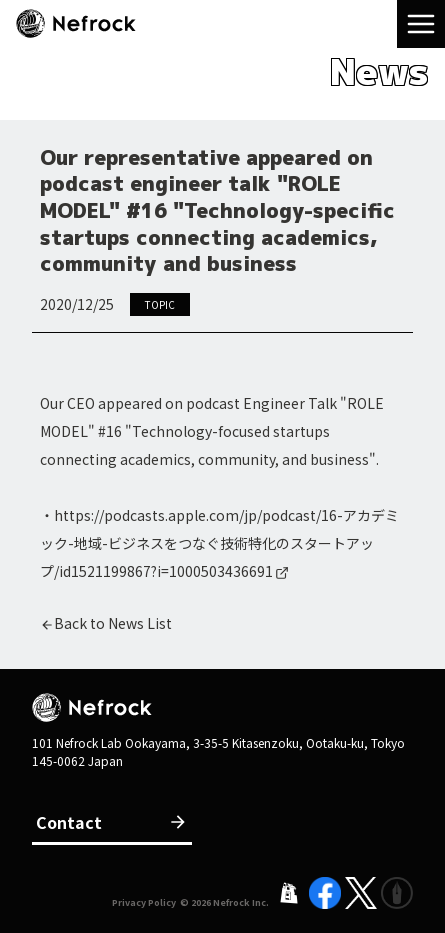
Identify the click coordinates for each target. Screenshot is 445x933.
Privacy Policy (144, 902)
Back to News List (113, 623)
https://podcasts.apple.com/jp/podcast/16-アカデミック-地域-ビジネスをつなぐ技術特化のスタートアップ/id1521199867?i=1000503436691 (219, 543)
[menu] (421, 24)
